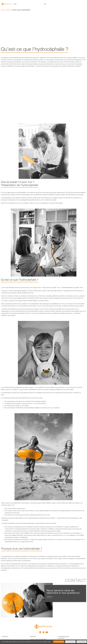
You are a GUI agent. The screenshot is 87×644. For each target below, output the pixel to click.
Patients (9, 10)
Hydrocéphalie (5, 639)
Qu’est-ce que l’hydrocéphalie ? (38, 639)
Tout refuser (70, 642)
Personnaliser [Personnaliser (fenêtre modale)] (82, 642)
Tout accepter (59, 642)
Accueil (3, 10)
